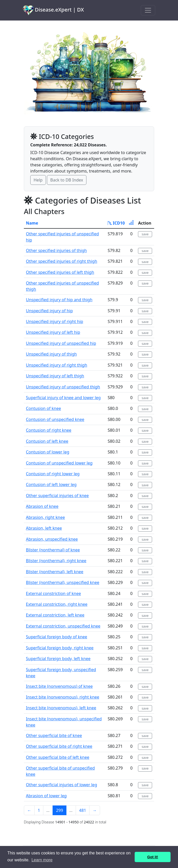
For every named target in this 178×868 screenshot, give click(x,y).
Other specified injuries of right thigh (62, 261)
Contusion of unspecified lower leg (59, 463)
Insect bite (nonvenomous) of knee (59, 686)
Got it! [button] (153, 857)
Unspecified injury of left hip (53, 332)
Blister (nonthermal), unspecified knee (63, 582)
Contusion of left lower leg (51, 485)
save (145, 234)
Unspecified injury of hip (49, 311)
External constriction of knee (53, 593)
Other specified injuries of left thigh (60, 272)
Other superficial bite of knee (54, 735)
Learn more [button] (42, 860)
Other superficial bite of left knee (58, 757)
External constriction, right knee (57, 604)
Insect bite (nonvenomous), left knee (61, 708)
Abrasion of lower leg (46, 796)
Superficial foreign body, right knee (60, 648)
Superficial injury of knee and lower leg (63, 398)
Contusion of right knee (49, 430)
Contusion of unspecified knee (55, 419)
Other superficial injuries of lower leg (62, 785)
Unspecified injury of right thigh (57, 365)
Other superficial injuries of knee (57, 496)
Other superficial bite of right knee (59, 746)
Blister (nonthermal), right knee (56, 561)
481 (82, 810)
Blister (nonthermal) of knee (53, 550)
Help (38, 180)
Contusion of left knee (47, 441)
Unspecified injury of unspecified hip (61, 343)
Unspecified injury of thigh (51, 354)
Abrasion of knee (42, 506)
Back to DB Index (67, 180)
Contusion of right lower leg (53, 474)
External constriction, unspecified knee (63, 626)
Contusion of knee (43, 408)
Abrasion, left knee (44, 528)
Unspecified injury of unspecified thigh (63, 387)
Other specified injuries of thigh (56, 250)
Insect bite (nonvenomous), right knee (63, 697)
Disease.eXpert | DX (53, 10)
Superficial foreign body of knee (57, 637)
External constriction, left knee (55, 615)
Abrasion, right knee (45, 517)
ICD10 (116, 223)
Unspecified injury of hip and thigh (59, 300)
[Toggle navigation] (148, 10)
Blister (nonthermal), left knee (55, 572)
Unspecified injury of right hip (55, 321)
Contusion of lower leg (48, 452)
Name (32, 223)
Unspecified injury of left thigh (55, 376)
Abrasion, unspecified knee (52, 539)
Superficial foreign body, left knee (58, 659)
